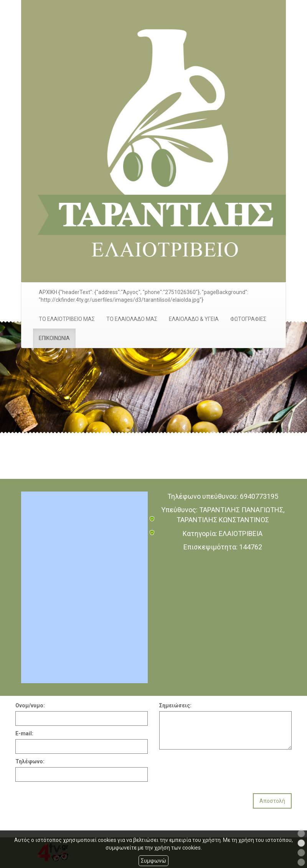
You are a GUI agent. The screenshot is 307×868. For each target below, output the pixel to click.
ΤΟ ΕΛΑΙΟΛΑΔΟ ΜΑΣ (132, 319)
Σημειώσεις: (175, 705)
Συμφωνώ (153, 861)
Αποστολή (272, 801)
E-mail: (24, 733)
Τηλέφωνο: (30, 761)
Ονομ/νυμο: (30, 705)
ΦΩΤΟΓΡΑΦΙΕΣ (248, 319)
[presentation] (218, 768)
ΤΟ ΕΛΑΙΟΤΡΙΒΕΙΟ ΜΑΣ (67, 319)
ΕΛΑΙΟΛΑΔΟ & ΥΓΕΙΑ (194, 319)
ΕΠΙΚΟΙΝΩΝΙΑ (54, 338)
